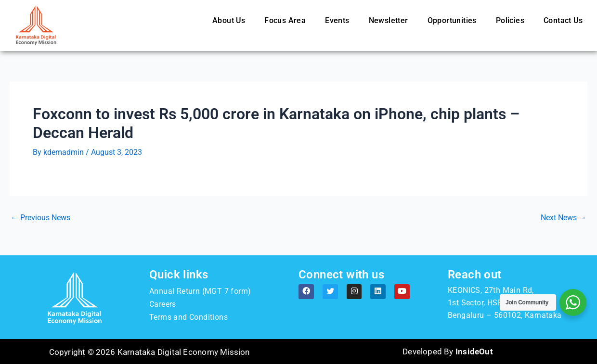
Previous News (40, 218)
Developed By (448, 351)
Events (337, 20)
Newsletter (389, 20)
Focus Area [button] (285, 20)
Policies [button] (510, 20)
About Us (229, 20)
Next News (564, 218)
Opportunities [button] (452, 20)
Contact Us (563, 20)
